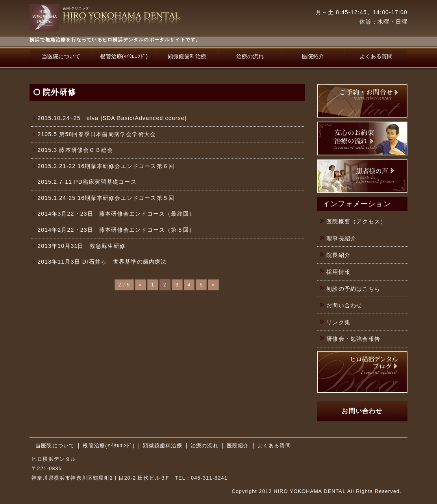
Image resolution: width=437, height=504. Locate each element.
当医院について (61, 56)
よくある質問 (376, 56)
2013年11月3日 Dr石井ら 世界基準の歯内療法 (102, 262)
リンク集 (338, 322)
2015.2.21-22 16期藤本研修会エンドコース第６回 (106, 166)
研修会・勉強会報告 (353, 339)
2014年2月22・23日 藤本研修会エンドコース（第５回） (116, 230)
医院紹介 (313, 56)
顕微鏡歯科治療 (187, 56)
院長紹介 (338, 255)
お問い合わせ (344, 305)
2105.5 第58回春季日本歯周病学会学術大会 (97, 134)
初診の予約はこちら (353, 289)
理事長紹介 (341, 238)
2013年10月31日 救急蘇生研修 (81, 246)
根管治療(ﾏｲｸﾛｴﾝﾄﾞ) (124, 56)
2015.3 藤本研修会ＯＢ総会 (75, 150)
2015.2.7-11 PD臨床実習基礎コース (87, 182)
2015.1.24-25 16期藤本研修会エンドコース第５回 (106, 198)
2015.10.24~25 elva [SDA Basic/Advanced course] (112, 118)
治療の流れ (250, 56)
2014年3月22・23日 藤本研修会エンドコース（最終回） (116, 214)
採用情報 (338, 272)
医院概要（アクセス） (356, 222)
